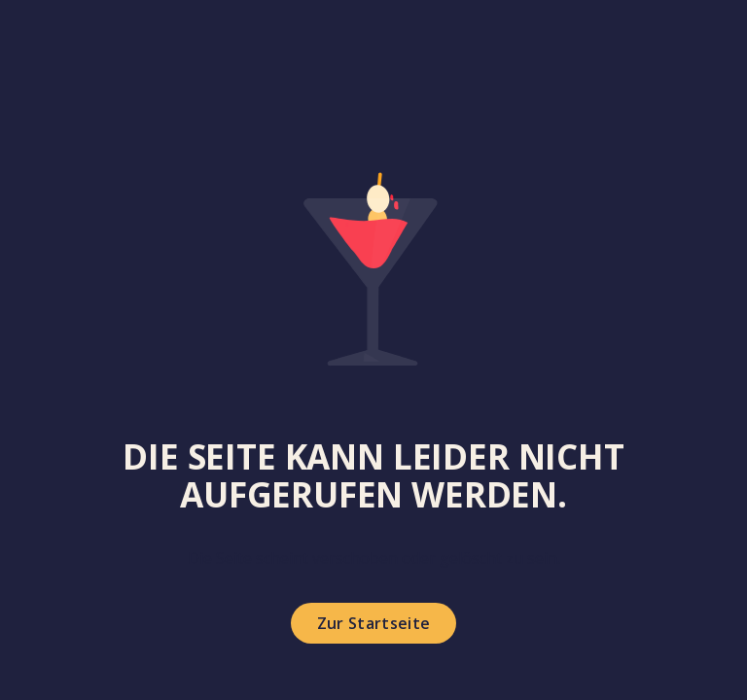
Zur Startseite (373, 623)
